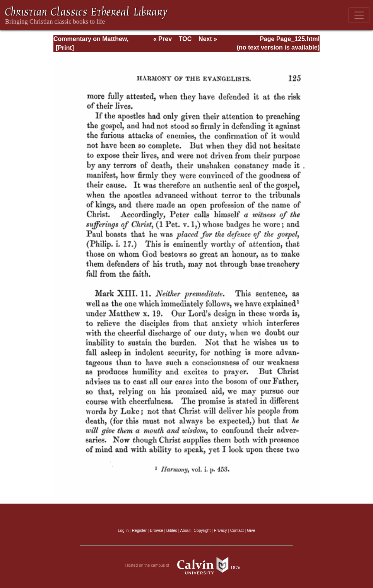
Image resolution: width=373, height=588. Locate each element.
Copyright (202, 531)
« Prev (163, 39)
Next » (208, 39)
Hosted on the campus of (187, 566)
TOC (185, 39)
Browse (156, 531)
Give (251, 531)
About (185, 531)
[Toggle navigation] (359, 15)
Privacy (221, 531)
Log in (123, 531)
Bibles (172, 531)
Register (139, 531)
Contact (237, 531)
